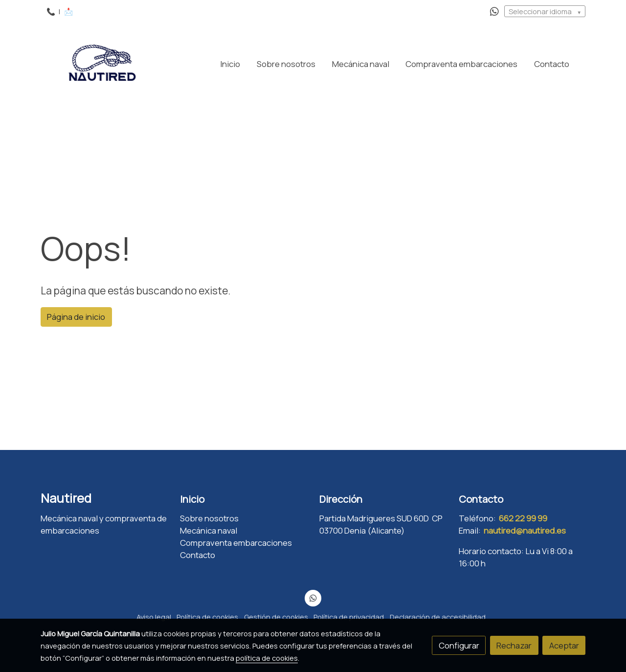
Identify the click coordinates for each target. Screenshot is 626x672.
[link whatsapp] (494, 11)
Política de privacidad (349, 617)
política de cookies (267, 658)
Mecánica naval (209, 530)
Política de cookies (207, 617)
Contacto (198, 555)
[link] (103, 64)
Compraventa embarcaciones (236, 543)
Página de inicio (76, 317)
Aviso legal (154, 617)
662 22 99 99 (523, 518)
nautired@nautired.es (525, 530)
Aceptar (564, 645)
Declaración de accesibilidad (438, 617)
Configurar (459, 645)
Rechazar (514, 645)
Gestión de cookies (276, 617)
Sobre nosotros (209, 518)
